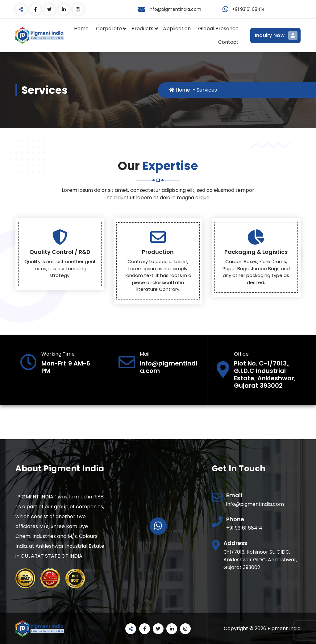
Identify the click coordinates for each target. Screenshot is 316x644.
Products (142, 29)
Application (177, 29)
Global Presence (218, 29)
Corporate (109, 29)
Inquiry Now (275, 35)
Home (81, 29)
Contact (228, 42)
